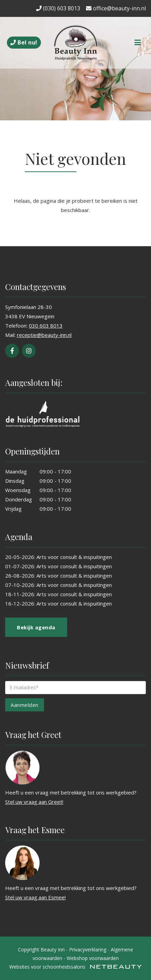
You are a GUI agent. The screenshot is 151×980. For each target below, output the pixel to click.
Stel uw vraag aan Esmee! (35, 897)
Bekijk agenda (36, 627)
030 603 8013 (46, 326)
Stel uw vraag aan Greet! (34, 802)
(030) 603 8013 (58, 8)
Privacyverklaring (88, 949)
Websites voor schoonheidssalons (75, 967)
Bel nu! (24, 42)
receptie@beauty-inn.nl (44, 335)
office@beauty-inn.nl (116, 8)
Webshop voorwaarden (93, 958)
